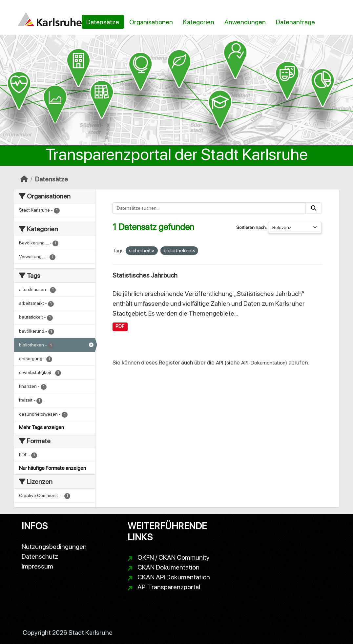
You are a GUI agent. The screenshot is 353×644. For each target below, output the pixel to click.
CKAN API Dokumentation (174, 577)
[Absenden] (314, 208)
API (219, 363)
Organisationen (151, 22)
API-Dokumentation (263, 363)
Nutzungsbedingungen (54, 547)
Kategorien (199, 22)
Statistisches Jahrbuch (145, 275)
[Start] (24, 179)
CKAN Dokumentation (168, 567)
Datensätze (103, 22)
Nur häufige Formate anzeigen (52, 468)
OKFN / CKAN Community (174, 557)
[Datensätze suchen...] (209, 208)
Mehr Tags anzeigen (42, 427)
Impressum (37, 566)
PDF (120, 326)
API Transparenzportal (169, 587)
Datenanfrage (295, 22)
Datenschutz (40, 556)
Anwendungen (245, 22)
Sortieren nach (251, 227)
